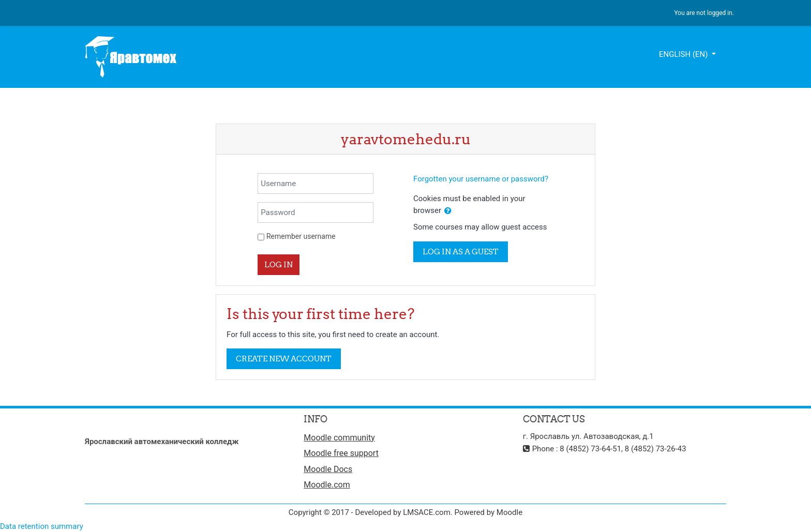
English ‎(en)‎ (684, 54)
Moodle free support (341, 453)
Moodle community (339, 438)
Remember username (301, 236)
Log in (279, 264)
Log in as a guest (461, 252)
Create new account (284, 359)
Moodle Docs (328, 469)
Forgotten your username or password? (481, 179)
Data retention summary (42, 526)
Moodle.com (327, 485)
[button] (448, 211)
